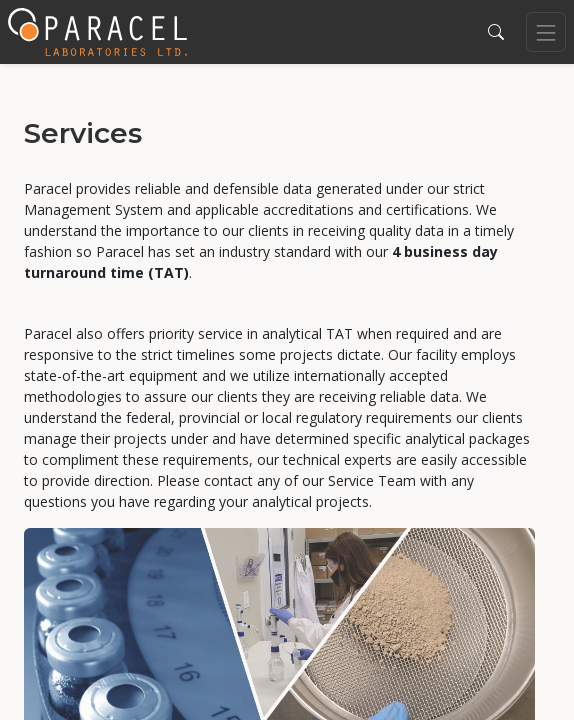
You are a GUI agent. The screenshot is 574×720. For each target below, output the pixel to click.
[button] (496, 32)
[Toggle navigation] (546, 32)
